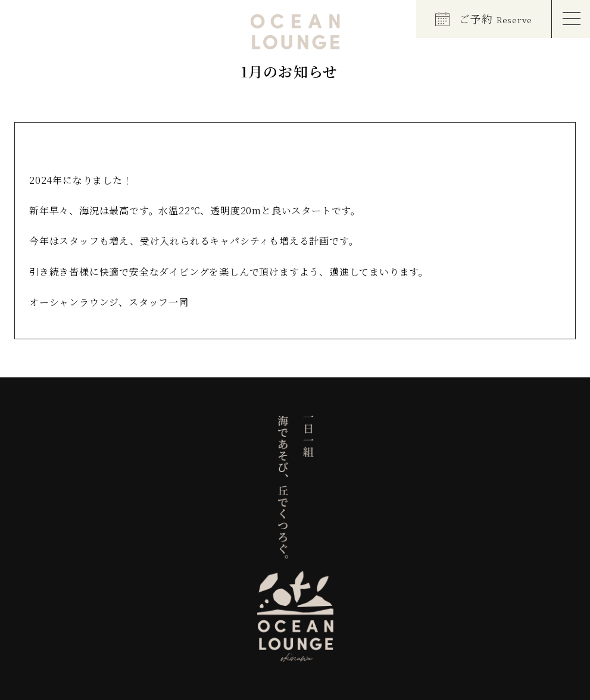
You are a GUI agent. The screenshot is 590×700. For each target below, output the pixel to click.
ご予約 (484, 18)
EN (27, 21)
